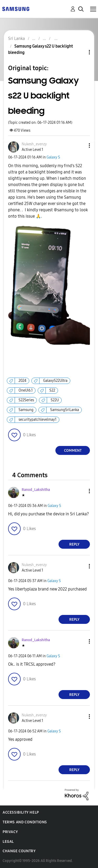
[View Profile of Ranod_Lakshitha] (36, 490)
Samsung (26, 410)
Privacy (10, 832)
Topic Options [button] (80, 52)
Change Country (19, 851)
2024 (22, 381)
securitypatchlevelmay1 (38, 420)
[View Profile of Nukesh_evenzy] (34, 144)
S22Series (26, 400)
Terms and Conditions (25, 822)
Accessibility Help (21, 812)
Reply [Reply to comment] (74, 544)
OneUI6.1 (26, 390)
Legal (8, 842)
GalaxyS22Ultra (55, 381)
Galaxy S (53, 157)
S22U (55, 400)
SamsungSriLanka (65, 410)
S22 (52, 390)
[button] (81, 145)
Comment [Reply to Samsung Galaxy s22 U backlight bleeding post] (73, 451)
